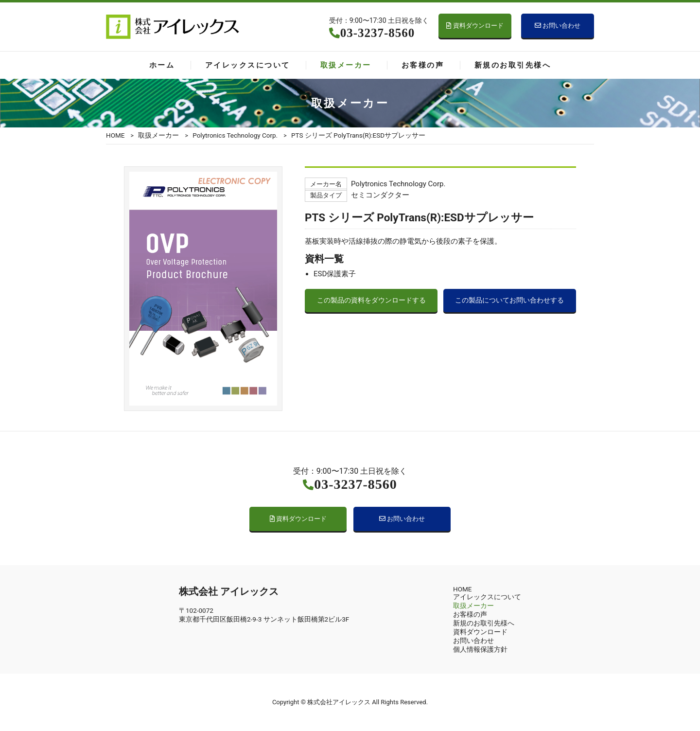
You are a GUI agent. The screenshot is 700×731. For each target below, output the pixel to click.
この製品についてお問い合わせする (509, 300)
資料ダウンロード (475, 26)
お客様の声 (423, 65)
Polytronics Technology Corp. (235, 135)
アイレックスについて (248, 65)
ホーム (162, 65)
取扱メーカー (346, 65)
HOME (115, 135)
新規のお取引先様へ (513, 65)
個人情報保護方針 (480, 649)
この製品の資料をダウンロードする (371, 300)
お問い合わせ (558, 26)
